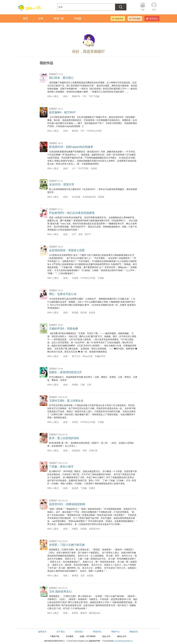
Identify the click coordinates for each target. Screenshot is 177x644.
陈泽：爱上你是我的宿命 (64, 438)
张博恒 (75, 385)
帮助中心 (116, 632)
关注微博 (69, 636)
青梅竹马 (76, 96)
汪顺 (83, 385)
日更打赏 (93, 451)
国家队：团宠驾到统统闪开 (65, 372)
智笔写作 (118, 19)
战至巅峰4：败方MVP (62, 112)
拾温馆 (75, 488)
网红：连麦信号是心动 (63, 294)
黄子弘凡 (76, 356)
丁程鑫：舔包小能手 (61, 467)
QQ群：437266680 (88, 636)
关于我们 (61, 632)
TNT (85, 96)
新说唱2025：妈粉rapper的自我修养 (71, 147)
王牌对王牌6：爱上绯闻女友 (66, 401)
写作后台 (152, 19)
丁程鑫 (101, 278)
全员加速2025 (89, 197)
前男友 (75, 613)
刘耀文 (92, 488)
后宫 (83, 576)
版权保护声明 (95, 641)
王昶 (89, 385)
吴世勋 (90, 576)
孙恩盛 (75, 313)
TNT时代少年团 (94, 131)
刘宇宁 (88, 234)
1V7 (74, 168)
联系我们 (79, 632)
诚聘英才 (42, 632)
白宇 (74, 234)
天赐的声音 (100, 356)
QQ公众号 (106, 636)
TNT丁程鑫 (94, 96)
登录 (154, 10)
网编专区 (134, 632)
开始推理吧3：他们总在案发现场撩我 (72, 213)
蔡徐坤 (84, 613)
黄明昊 (75, 131)
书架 (143, 10)
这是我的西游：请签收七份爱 (67, 250)
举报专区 (97, 632)
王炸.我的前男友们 (60, 592)
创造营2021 (95, 529)
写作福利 (135, 19)
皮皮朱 (92, 313)
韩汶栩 (84, 313)
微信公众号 (122, 636)
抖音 (85, 451)
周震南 (84, 529)
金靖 (80, 234)
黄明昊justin (95, 613)
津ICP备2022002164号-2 (54, 641)
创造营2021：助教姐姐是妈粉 (67, 504)
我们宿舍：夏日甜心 (61, 78)
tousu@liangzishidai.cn (124, 641)
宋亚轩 (75, 422)
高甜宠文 (76, 451)
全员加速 (76, 197)
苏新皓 (101, 197)
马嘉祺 (94, 168)
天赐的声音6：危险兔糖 (63, 329)
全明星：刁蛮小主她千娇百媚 (67, 545)
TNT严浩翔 (83, 168)
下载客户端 (54, 636)
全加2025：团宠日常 (62, 184)
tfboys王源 (88, 356)
